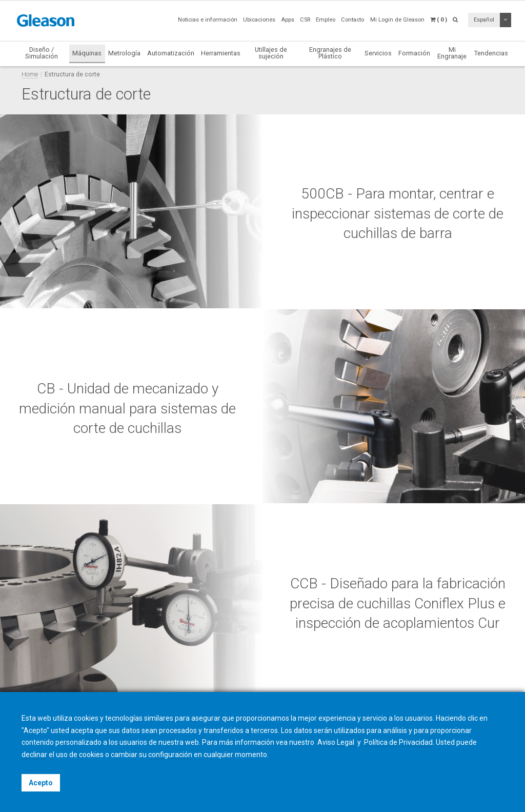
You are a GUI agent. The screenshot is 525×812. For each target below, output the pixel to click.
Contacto (352, 20)
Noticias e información (208, 20)
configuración (170, 755)
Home (30, 74)
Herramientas (221, 53)
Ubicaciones (259, 20)
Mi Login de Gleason (397, 20)
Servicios (378, 53)
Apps (288, 20)
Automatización (171, 53)
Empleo (326, 20)
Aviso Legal (337, 742)
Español (484, 20)
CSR (305, 20)
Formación (414, 53)
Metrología (124, 53)
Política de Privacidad (398, 742)
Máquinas (87, 53)
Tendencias (491, 53)
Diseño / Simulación (42, 53)
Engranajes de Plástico (330, 53)
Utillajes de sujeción (271, 53)
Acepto (41, 783)
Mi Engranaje (452, 53)
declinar (34, 755)
